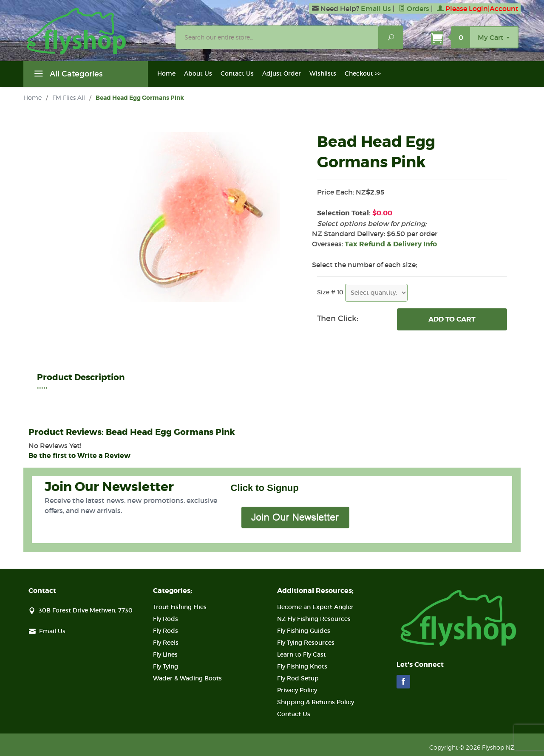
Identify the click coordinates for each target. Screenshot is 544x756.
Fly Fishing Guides (304, 631)
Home (166, 73)
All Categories (67, 75)
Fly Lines (165, 654)
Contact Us (237, 73)
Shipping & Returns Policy (316, 702)
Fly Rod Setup (298, 678)
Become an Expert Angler (315, 607)
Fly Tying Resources (306, 643)
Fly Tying (166, 666)
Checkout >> (363, 73)
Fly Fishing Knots (302, 666)
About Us (198, 73)
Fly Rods (166, 619)
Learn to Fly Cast (302, 654)
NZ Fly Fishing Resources (314, 619)
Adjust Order (282, 73)
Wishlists (323, 73)
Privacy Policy (297, 690)
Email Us (376, 8)
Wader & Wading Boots (187, 678)
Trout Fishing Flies (180, 607)
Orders (414, 8)
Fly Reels (166, 643)
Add (452, 319)
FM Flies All (69, 97)
